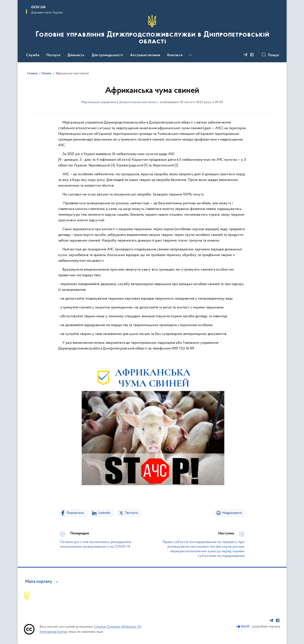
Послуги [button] (53, 55)
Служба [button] (33, 55)
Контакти (175, 55)
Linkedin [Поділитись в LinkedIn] (104, 513)
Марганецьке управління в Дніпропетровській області (120, 102)
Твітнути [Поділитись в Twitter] (132, 513)
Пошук (274, 55)
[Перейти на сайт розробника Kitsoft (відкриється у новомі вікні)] (243, 626)
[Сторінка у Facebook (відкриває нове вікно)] (252, 55)
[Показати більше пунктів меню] (190, 55)
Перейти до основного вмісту (3, 3)
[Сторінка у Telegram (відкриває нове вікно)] (245, 55)
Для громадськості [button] (107, 55)
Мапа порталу (39, 582)
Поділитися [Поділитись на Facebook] (75, 513)
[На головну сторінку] (152, 31)
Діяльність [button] (76, 55)
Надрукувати (232, 513)
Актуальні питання (145, 55)
